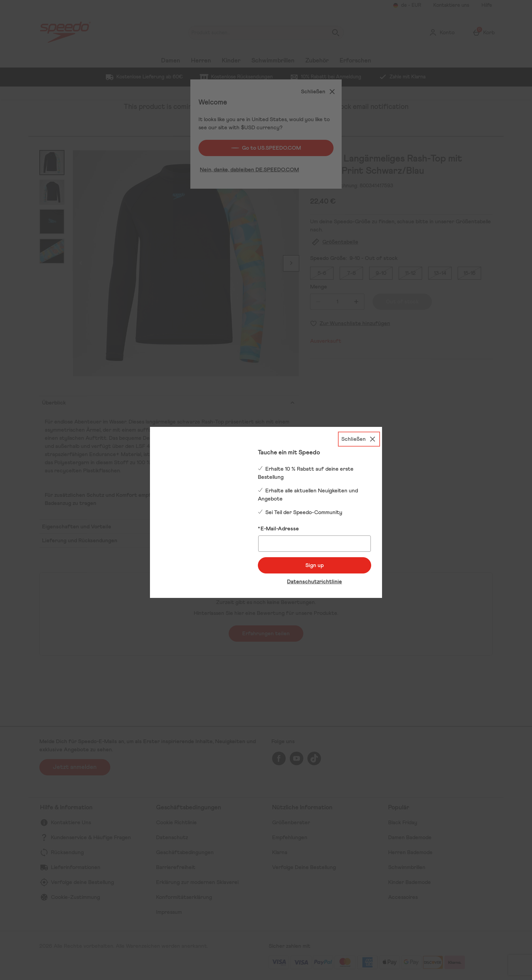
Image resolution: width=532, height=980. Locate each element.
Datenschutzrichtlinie (315, 582)
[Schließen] (359, 439)
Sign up (315, 565)
